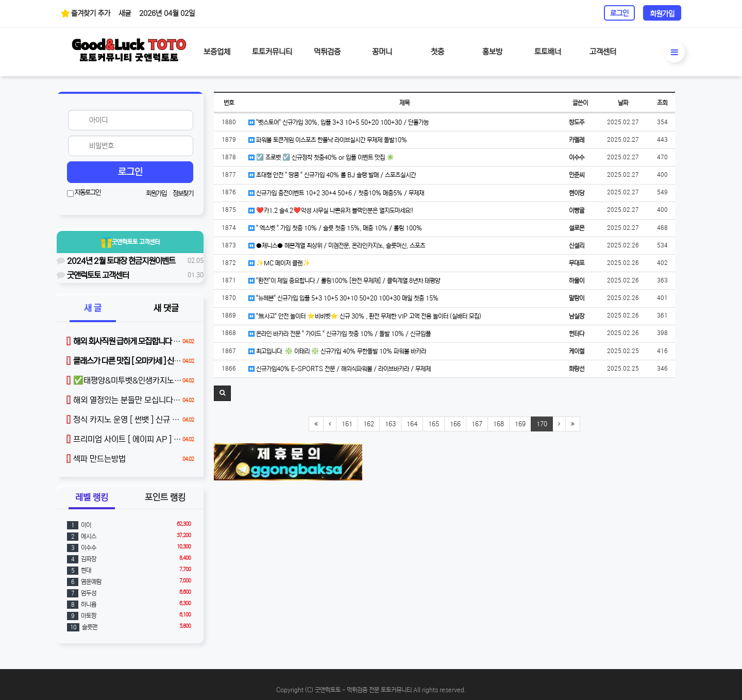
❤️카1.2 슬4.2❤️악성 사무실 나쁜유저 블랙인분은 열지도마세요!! (331, 211)
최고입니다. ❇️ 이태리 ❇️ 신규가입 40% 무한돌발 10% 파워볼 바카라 (337, 351)
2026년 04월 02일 (167, 13)
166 (455, 424)
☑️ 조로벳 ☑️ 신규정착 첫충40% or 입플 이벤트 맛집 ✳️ (321, 157)
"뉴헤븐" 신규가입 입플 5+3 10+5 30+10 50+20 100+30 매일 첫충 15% (343, 298)
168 (499, 424)
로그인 (619, 13)
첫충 (437, 52)
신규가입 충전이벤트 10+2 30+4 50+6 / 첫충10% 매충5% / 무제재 (336, 193)
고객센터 (603, 52)
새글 (125, 13)
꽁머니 (382, 52)
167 (477, 424)
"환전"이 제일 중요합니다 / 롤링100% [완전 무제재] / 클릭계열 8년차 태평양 (344, 281)
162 (369, 424)
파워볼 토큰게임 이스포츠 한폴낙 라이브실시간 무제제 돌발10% (328, 140)
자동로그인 (84, 193)
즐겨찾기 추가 (86, 13)
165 (434, 424)
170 (542, 424)
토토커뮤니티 (272, 52)
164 (412, 424)
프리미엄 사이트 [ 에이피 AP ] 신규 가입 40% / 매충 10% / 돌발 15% (187, 439)
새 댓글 (166, 309)
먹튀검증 (327, 52)
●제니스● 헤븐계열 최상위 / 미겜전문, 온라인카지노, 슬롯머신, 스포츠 (337, 246)
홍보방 (492, 52)
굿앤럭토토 (130, 242)
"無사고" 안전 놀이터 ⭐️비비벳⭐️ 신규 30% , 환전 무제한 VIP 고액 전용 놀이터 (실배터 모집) (365, 316)
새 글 (93, 309)
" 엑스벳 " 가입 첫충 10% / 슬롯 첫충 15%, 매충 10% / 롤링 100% (335, 228)
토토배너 (548, 52)
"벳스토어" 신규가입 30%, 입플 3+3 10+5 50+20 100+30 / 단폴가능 (339, 122)
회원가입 (662, 14)
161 (347, 424)
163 (390, 424)
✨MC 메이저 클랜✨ (279, 263)
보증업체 (217, 52)
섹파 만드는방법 (96, 459)
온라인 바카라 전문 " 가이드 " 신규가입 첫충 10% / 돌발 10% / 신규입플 (340, 334)
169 (520, 424)
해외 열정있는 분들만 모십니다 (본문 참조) (139, 400)
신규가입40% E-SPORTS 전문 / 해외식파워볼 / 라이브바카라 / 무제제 (340, 369)
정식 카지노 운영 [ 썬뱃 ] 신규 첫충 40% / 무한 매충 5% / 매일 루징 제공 (191, 420)
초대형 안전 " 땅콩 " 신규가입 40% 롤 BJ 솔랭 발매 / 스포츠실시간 (332, 175)
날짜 (623, 103)
